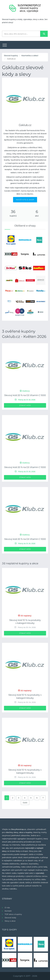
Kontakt (8, 911)
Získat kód (25, 405)
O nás (7, 908)
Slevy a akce (10, 921)
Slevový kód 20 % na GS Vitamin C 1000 (25, 395)
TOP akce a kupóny (13, 914)
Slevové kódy (10, 918)
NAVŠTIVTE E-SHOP (25, 200)
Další (25, 803)
